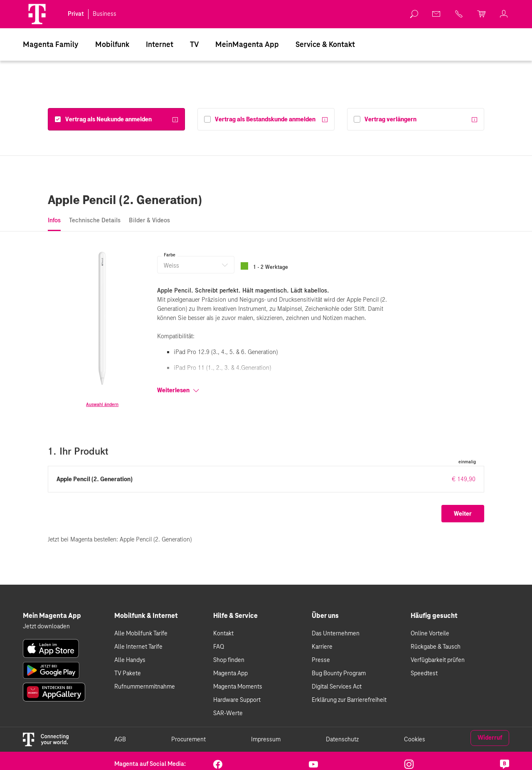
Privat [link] (76, 14)
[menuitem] (51, 44)
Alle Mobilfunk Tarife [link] (141, 634)
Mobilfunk (112, 45)
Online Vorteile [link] (430, 634)
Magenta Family (51, 45)
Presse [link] (321, 660)
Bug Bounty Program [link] (339, 674)
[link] (51, 648)
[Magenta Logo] (37, 14)
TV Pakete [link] (128, 674)
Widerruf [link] (490, 738)
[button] (37, 14)
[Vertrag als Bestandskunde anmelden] (260, 119)
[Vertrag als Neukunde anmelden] (103, 119)
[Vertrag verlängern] (385, 119)
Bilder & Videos (149, 220)
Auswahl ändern (102, 404)
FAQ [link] (219, 647)
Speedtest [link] (424, 674)
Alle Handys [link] (130, 660)
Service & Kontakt (325, 45)
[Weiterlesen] (280, 390)
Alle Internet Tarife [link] (138, 647)
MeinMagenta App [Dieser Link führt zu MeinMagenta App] (247, 45)
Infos (54, 220)
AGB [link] (120, 740)
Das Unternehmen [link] (336, 634)
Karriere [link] (322, 647)
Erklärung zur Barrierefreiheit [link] (349, 700)
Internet (160, 45)
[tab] (54, 221)
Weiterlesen (178, 390)
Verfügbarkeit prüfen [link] (438, 660)
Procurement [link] (188, 740)
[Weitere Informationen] (175, 121)
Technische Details (95, 220)
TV (194, 45)
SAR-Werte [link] (228, 713)
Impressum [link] (266, 740)
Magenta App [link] (230, 674)
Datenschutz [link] (342, 740)
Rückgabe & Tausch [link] (436, 647)
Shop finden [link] (229, 660)
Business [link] (105, 14)
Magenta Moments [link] (238, 687)
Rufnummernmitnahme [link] (145, 687)
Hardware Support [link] (237, 700)
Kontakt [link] (223, 634)
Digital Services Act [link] (337, 687)
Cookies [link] (415, 740)
